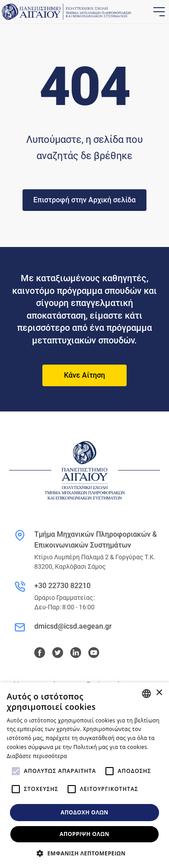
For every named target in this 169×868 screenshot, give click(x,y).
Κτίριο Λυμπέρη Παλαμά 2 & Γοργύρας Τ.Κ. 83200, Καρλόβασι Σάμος (95, 562)
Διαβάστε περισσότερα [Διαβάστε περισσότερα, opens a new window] (37, 756)
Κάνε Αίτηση (84, 375)
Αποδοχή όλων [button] (85, 812)
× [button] (159, 693)
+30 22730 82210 (62, 586)
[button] (84, 853)
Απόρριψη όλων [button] (84, 834)
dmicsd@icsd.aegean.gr (73, 626)
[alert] (84, 775)
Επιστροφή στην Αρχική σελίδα (84, 200)
